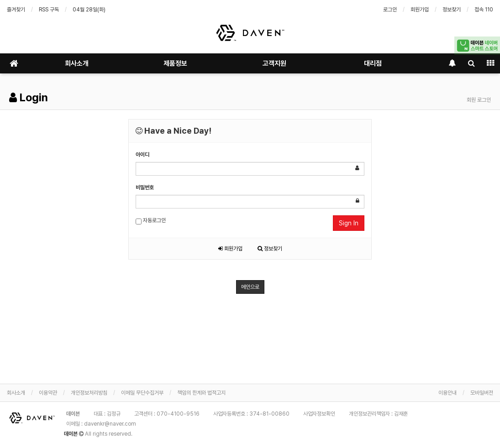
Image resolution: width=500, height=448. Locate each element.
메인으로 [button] (250, 287)
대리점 (373, 63)
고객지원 (274, 63)
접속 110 (484, 10)
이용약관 (48, 393)
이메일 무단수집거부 (142, 393)
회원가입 (420, 10)
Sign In (349, 223)
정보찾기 (452, 10)
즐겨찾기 (16, 10)
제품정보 (175, 63)
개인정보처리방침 (89, 393)
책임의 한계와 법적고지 (201, 393)
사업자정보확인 (319, 414)
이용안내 (447, 393)
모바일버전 (482, 393)
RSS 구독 (49, 10)
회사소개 (77, 63)
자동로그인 (151, 221)
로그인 (390, 10)
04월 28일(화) (89, 10)
